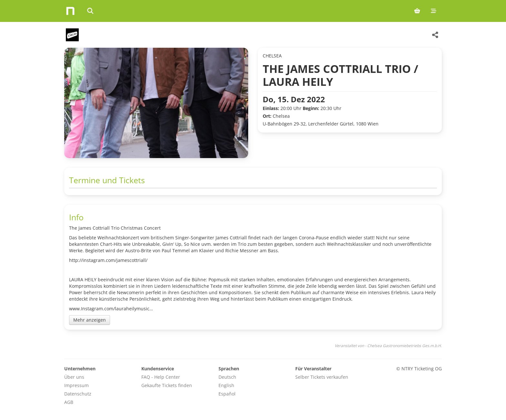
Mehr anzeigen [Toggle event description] (90, 320)
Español (227, 394)
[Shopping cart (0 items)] (417, 11)
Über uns (74, 377)
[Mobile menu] (434, 11)
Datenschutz (78, 394)
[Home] (70, 11)
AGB (69, 402)
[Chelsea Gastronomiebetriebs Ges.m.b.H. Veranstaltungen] (71, 35)
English (226, 385)
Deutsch (227, 377)
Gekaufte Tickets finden (167, 385)
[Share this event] (435, 35)
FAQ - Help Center (161, 377)
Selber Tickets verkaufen (322, 377)
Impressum (76, 385)
